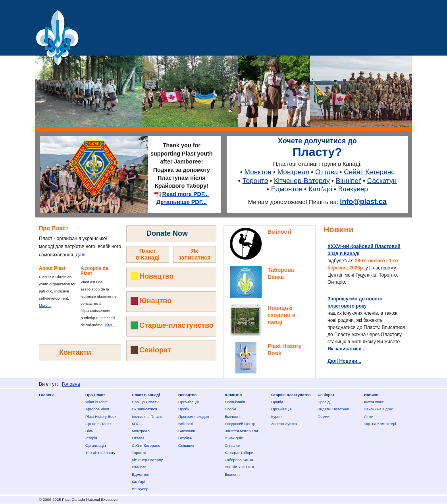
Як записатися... (347, 349)
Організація (95, 445)
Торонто (255, 181)
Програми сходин (194, 416)
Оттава (327, 172)
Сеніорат (155, 350)
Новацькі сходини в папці (281, 315)
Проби (184, 409)
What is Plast (96, 402)
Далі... (83, 255)
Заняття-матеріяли (241, 431)
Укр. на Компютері (380, 424)
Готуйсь (185, 438)
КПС (136, 424)
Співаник (186, 445)
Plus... (110, 325)
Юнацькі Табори (239, 453)
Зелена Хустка (284, 424)
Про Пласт (95, 395)
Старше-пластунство (176, 325)
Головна (71, 384)
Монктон (258, 172)
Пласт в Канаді (146, 395)
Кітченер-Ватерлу (302, 181)
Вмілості (279, 232)
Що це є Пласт (98, 424)
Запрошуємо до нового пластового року (355, 302)
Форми (324, 416)
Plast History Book (101, 416)
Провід (277, 402)
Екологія (232, 474)
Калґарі (320, 189)
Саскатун (382, 181)
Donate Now (167, 233)
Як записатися (145, 409)
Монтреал (294, 172)
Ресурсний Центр (240, 424)
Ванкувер (353, 189)
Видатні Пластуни (333, 409)
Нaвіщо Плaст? (145, 402)
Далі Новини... (344, 361)
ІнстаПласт (374, 402)
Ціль (89, 431)
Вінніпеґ (349, 181)
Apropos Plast (97, 409)
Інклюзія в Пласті (147, 416)
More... (45, 305)
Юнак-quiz (234, 438)
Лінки (369, 416)
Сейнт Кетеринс (369, 172)
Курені (277, 416)
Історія (91, 438)
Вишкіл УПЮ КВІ (239, 467)
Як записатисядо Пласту (195, 258)
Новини (339, 229)
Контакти (75, 352)
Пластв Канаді (148, 254)
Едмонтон (287, 189)
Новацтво (157, 276)
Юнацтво (155, 301)
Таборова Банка (239, 460)
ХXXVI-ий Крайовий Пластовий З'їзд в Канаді (364, 250)
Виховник (187, 431)
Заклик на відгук (378, 409)
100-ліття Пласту (100, 453)
